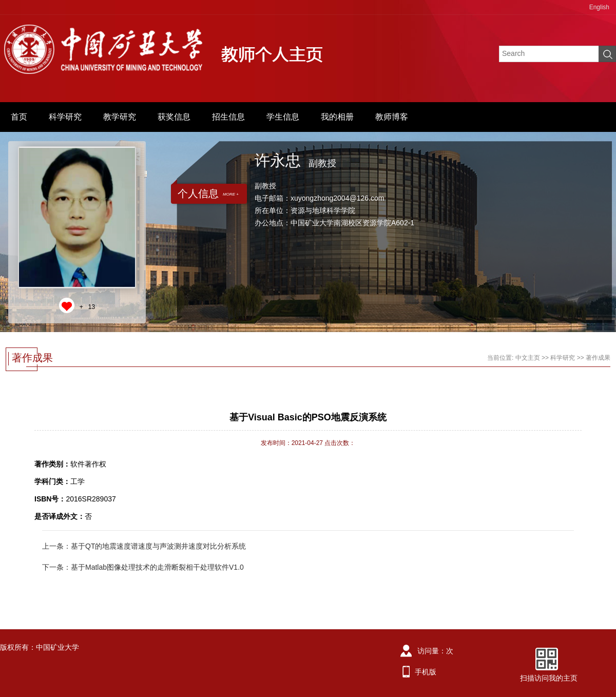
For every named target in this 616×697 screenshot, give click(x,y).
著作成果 (598, 358)
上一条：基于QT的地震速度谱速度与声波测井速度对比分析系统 (144, 546)
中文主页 (528, 358)
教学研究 (120, 117)
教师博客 (392, 117)
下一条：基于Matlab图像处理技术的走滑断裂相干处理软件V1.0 (143, 567)
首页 (19, 117)
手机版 (426, 672)
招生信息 (228, 117)
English (599, 7)
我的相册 (337, 117)
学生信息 (283, 117)
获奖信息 (174, 117)
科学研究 (65, 117)
